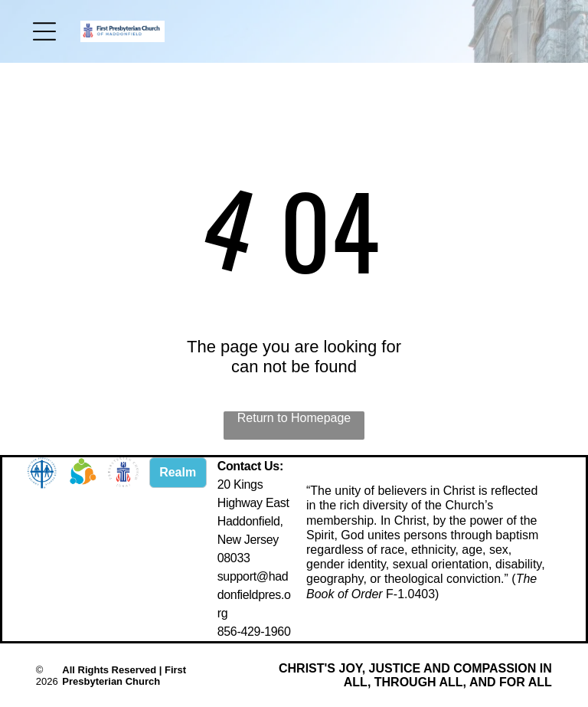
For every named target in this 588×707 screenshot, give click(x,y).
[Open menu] (44, 31)
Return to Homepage (294, 418)
